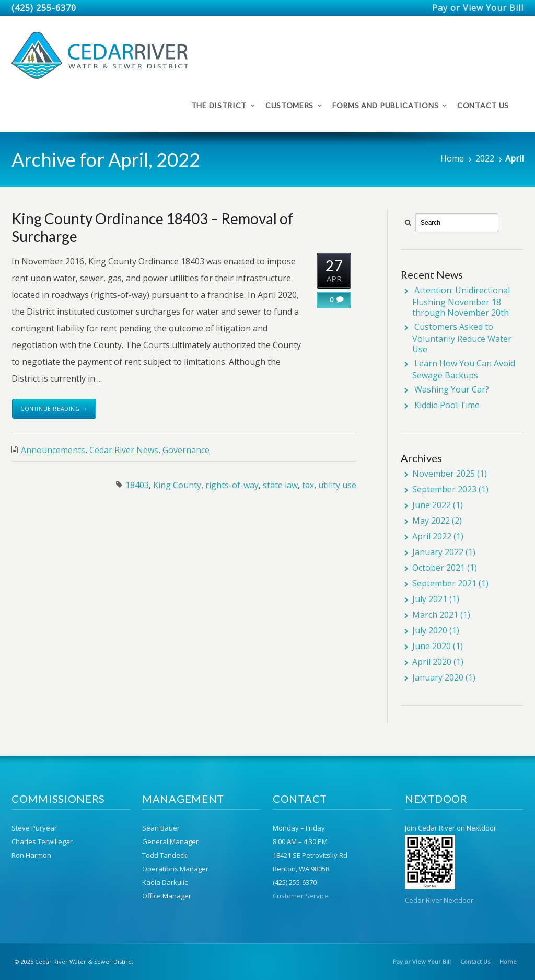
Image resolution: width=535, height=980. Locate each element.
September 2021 (444, 583)
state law (280, 485)
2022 (485, 158)
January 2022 (438, 552)
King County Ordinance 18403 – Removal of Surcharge (153, 227)
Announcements (53, 450)
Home (452, 158)
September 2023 (444, 489)
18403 (137, 485)
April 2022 (432, 536)
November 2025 (444, 474)
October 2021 (439, 568)
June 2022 (432, 505)
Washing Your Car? (452, 389)
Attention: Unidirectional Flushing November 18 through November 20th (461, 301)
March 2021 (435, 615)
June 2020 (432, 646)
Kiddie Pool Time (447, 405)
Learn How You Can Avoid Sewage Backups (464, 369)
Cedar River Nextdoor (439, 900)
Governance (186, 450)
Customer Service (301, 896)
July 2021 (430, 599)
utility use (337, 485)
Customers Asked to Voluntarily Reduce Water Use (462, 338)
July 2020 (430, 630)
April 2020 (432, 662)
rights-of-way (232, 485)
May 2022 (431, 521)
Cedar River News (124, 450)
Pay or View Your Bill (478, 8)
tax (308, 485)
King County (177, 485)
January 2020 (438, 677)
